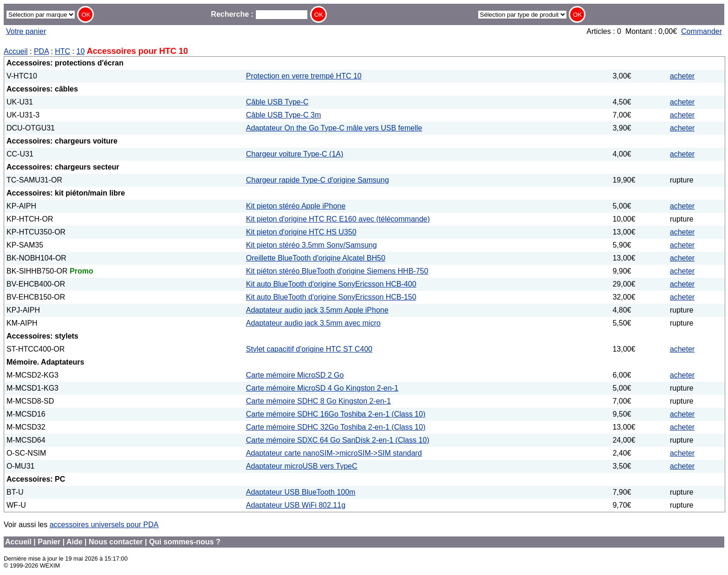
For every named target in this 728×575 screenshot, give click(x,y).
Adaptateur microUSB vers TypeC (302, 466)
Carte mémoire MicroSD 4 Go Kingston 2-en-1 (322, 388)
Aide (75, 542)
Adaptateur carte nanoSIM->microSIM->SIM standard (334, 453)
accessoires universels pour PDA (104, 525)
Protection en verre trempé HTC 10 (304, 76)
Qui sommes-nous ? (185, 542)
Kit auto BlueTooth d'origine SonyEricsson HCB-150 (331, 297)
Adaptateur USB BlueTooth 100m (301, 492)
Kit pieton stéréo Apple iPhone (296, 206)
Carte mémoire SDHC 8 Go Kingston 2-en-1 (318, 401)
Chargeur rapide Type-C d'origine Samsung (318, 180)
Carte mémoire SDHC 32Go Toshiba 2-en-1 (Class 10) (336, 427)
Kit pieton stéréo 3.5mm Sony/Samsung (312, 245)
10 (81, 51)
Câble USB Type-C (277, 102)
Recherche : (259, 14)
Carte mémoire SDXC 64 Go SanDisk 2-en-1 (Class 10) (338, 440)
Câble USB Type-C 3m (284, 115)
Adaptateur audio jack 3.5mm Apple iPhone (317, 310)
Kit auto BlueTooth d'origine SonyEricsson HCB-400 (331, 284)
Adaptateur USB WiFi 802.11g (296, 505)
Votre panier (26, 31)
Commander (702, 31)
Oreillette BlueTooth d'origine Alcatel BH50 (316, 258)
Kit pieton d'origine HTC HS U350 (301, 232)
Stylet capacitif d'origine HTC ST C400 (309, 349)
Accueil (16, 51)
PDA (41, 51)
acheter (682, 76)
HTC (62, 51)
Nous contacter (116, 542)
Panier (49, 542)
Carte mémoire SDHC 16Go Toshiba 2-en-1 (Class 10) (336, 414)
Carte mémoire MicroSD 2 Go (295, 375)
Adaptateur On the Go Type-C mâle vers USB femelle (334, 128)
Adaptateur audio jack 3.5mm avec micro (313, 323)
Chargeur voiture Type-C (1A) (295, 154)
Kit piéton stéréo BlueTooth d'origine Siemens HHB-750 (337, 271)
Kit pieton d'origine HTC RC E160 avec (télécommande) (338, 219)
